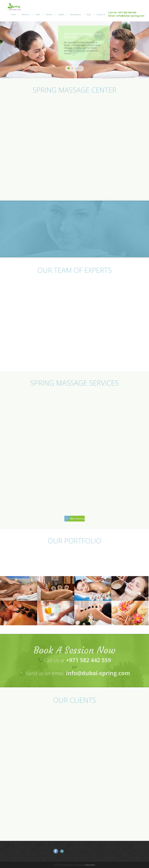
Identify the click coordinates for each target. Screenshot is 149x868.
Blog (88, 14)
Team (38, 14)
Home (13, 14)
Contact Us (101, 14)
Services (49, 14)
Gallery (61, 14)
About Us (26, 14)
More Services (75, 519)
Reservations (75, 14)
